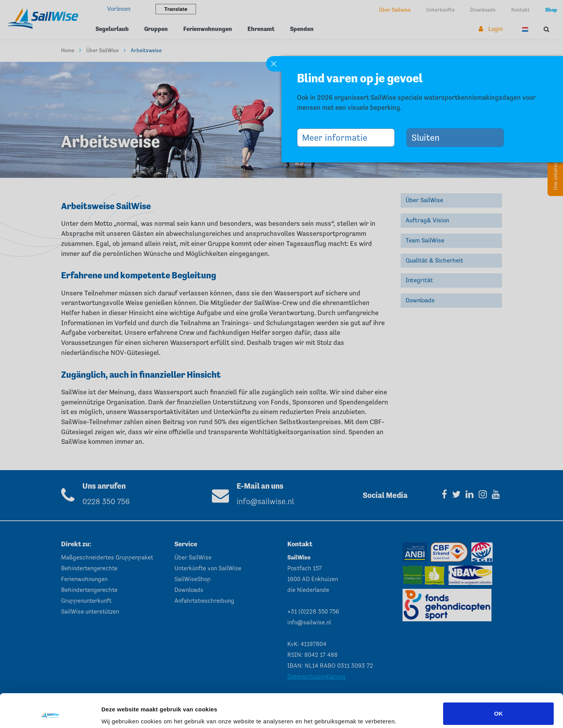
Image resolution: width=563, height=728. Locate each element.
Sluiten (428, 137)
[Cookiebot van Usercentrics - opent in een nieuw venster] (50, 713)
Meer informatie (338, 137)
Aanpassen (499, 707)
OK (499, 682)
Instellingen (118, 711)
